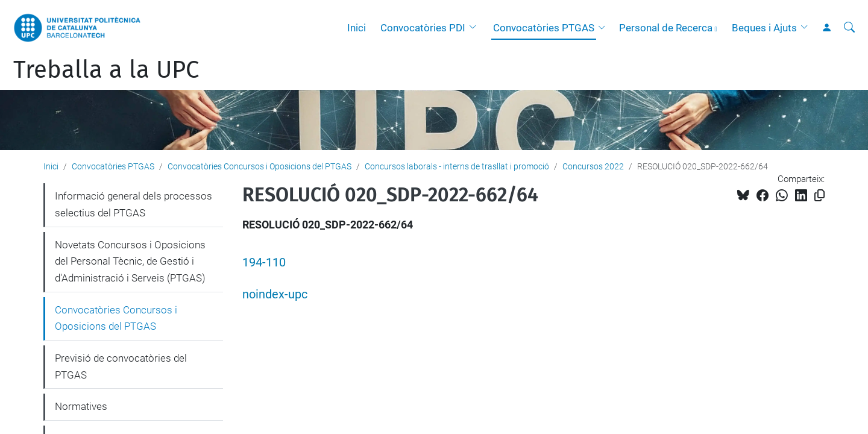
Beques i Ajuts (764, 28)
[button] (476, 28)
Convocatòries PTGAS (544, 28)
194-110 (264, 263)
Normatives (81, 406)
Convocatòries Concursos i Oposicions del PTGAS (259, 166)
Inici (357, 28)
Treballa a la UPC (106, 70)
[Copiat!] (819, 196)
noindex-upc (275, 294)
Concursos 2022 (593, 166)
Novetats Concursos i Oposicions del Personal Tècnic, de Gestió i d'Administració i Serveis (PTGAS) (130, 261)
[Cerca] (849, 28)
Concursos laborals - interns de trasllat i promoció (457, 166)
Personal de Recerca (666, 28)
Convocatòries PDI (423, 28)
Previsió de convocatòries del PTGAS (121, 366)
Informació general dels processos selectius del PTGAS (134, 204)
